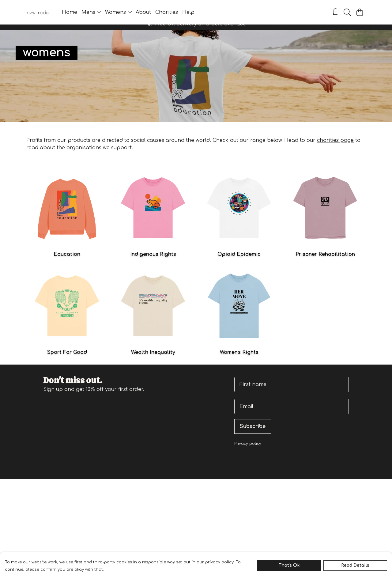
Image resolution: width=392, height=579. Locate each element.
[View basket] (360, 12)
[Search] (347, 12)
